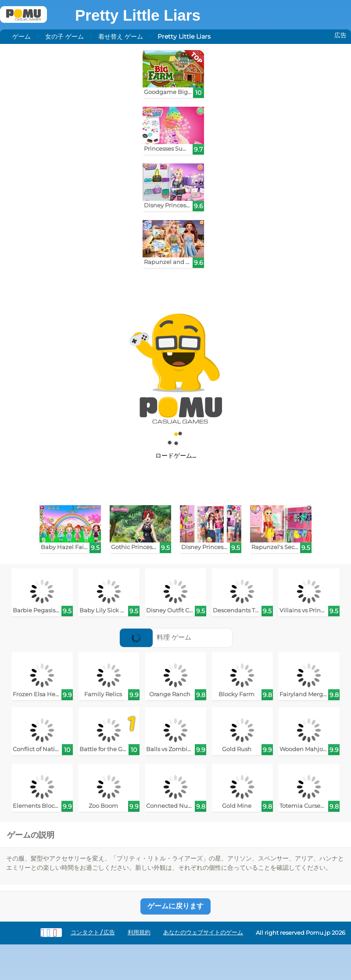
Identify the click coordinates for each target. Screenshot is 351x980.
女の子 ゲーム (64, 36)
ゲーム (21, 36)
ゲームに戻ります (175, 906)
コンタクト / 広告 (93, 932)
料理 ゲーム (156, 637)
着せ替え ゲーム (121, 36)
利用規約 (139, 932)
